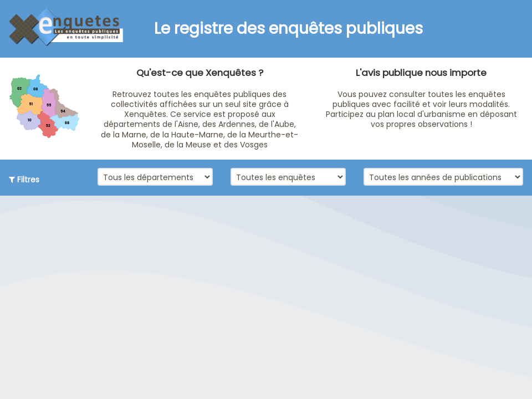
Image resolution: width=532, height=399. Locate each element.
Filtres (24, 180)
